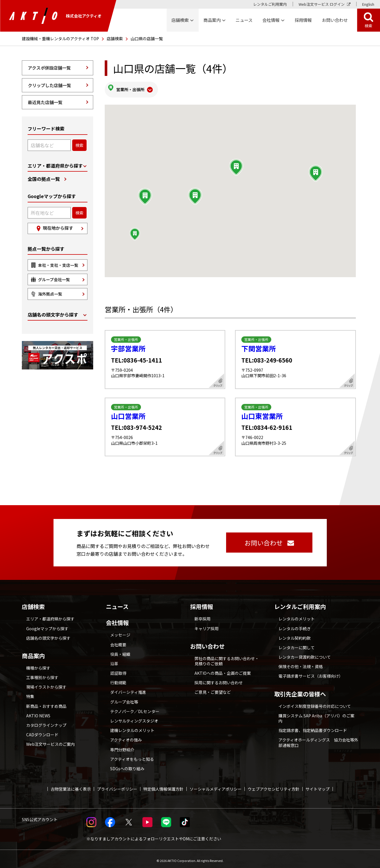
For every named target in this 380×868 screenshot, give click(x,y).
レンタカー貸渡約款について (305, 654)
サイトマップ (318, 785)
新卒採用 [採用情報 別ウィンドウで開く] (203, 615)
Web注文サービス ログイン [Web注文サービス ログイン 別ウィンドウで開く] (322, 4)
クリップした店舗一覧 (49, 85)
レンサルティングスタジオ (134, 717)
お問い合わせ (207, 643)
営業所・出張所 (130, 88)
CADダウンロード (42, 731)
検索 (368, 26)
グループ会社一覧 (54, 279)
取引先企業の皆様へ (300, 691)
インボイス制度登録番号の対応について (315, 703)
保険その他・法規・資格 (301, 663)
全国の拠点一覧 (44, 179)
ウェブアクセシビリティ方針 (274, 785)
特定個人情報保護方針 (163, 785)
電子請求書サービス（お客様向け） (311, 673)
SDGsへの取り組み (127, 765)
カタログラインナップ (46, 722)
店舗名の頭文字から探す (53, 315)
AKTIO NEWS (38, 712)
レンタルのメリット (297, 615)
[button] (316, 170)
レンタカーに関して (297, 644)
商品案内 (33, 652)
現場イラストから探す (46, 683)
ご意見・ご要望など (213, 689)
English (368, 4)
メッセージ (120, 631)
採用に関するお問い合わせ (219, 679)
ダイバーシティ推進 (128, 689)
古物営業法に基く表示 (71, 785)
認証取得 (118, 670)
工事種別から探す (42, 674)
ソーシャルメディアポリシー (216, 785)
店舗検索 (115, 39)
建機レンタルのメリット (132, 727)
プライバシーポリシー (117, 785)
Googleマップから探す (47, 625)
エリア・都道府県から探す (55, 166)
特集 (30, 693)
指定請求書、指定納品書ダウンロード (313, 727)
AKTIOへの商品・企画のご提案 (223, 670)
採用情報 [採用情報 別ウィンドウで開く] (303, 20)
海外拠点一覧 (50, 294)
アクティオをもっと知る (132, 756)
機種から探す (38, 664)
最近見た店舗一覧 (45, 102)
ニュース (117, 603)
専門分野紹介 (122, 746)
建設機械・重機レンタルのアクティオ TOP (60, 39)
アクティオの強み (126, 737)
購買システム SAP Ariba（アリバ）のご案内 (316, 715)
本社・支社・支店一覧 (58, 265)
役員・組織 (120, 651)
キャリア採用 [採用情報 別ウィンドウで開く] (207, 625)
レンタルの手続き (295, 625)
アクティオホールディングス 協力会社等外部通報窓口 (318, 739)
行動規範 (118, 679)
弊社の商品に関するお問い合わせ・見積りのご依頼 (227, 658)
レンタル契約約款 (295, 635)
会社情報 (117, 619)
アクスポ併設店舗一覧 (49, 68)
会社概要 (118, 641)
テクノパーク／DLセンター (135, 708)
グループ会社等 (124, 698)
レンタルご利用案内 (270, 4)
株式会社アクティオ (55, 16)
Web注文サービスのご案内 (50, 741)
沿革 (114, 660)
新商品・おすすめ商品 (46, 703)
